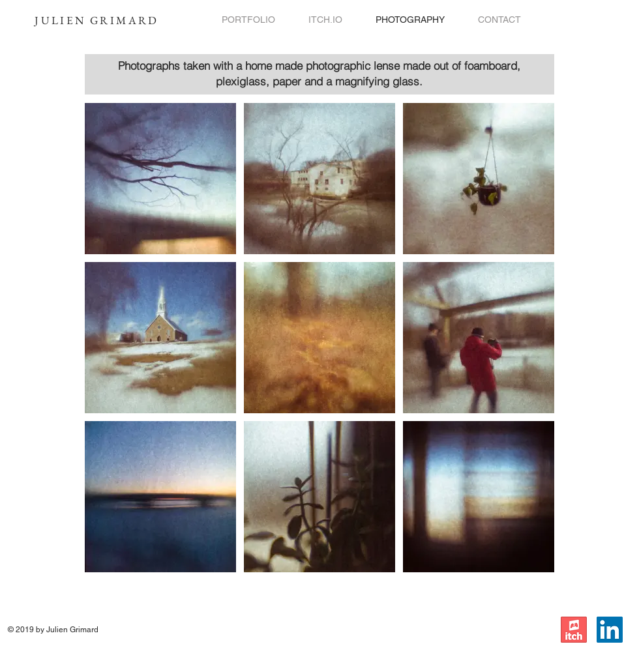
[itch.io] (574, 630)
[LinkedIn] (610, 630)
